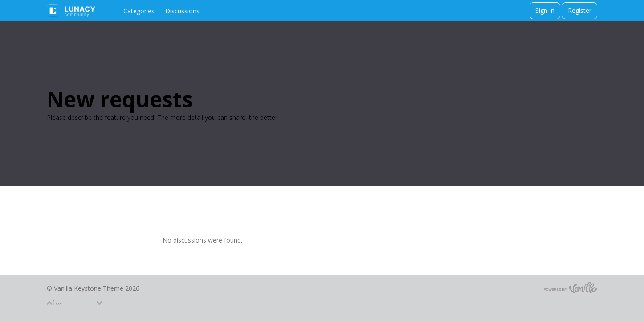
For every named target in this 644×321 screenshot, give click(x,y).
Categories (139, 11)
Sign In (545, 10)
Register (580, 10)
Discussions (182, 11)
